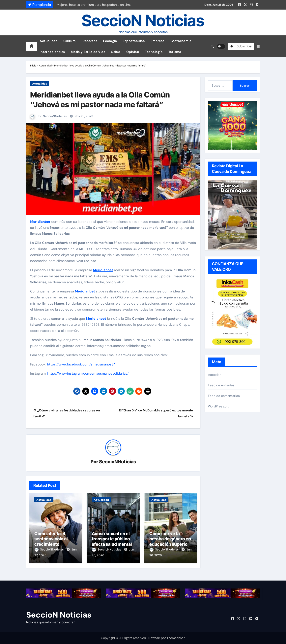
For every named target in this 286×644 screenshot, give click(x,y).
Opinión (133, 52)
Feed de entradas (221, 385)
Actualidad (49, 41)
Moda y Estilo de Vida (88, 52)
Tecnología (154, 52)
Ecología (110, 41)
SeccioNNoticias (55, 116)
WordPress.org (219, 406)
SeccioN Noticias (143, 20)
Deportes (90, 41)
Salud (116, 52)
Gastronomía (181, 41)
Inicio (33, 66)
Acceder (214, 375)
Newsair (154, 638)
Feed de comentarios (224, 396)
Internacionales (52, 52)
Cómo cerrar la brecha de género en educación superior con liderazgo (170, 541)
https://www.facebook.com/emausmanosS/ (81, 364)
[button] (258, 46)
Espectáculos (134, 41)
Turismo (175, 52)
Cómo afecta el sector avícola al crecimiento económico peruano (55, 541)
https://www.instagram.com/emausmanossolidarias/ (88, 373)
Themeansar (176, 638)
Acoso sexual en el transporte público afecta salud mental (112, 539)
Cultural (70, 41)
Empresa (157, 41)
